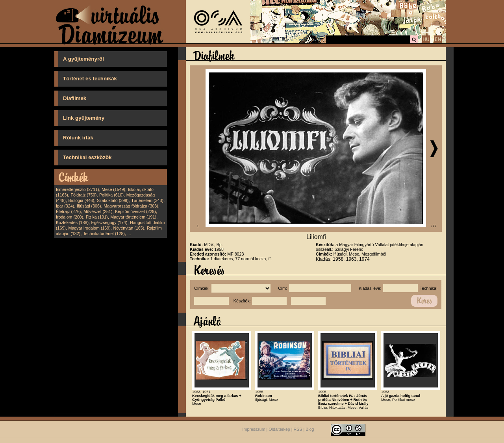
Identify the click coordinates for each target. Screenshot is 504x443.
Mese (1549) (113, 189)
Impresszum (254, 429)
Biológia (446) (82, 200)
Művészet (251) (98, 211)
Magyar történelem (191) (133, 217)
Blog (310, 429)
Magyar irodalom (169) (90, 228)
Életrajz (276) (68, 211)
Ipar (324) (65, 206)
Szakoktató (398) (113, 200)
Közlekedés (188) (72, 222)
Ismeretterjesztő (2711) (78, 189)
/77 (434, 226)
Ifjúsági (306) (89, 206)
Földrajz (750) (83, 195)
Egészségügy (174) (109, 222)
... (129, 234)
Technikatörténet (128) (104, 234)
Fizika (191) (97, 217)
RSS (298, 429)
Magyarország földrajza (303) (131, 206)
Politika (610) (111, 195)
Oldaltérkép (279, 429)
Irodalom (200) (69, 217)
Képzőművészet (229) (135, 211)
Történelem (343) (147, 200)
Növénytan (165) (129, 228)
